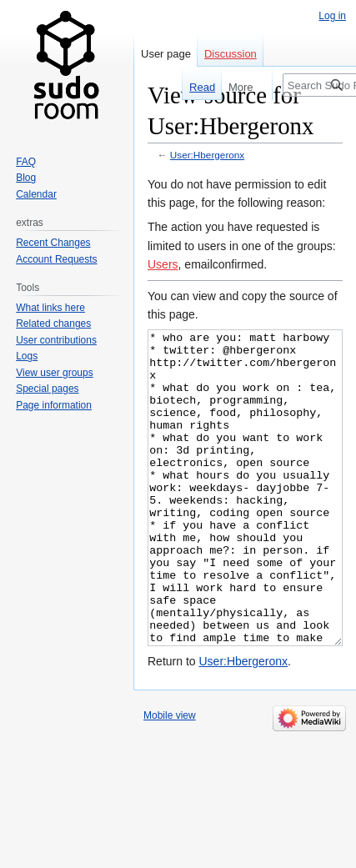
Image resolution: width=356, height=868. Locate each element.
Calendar (36, 194)
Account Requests (56, 259)
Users (163, 264)
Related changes (53, 324)
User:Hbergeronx (207, 155)
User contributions (56, 340)
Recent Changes (53, 243)
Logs (27, 356)
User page (166, 54)
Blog (26, 178)
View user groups (55, 373)
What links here (50, 308)
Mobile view (170, 778)
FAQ (26, 162)
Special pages (47, 389)
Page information (54, 405)
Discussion (231, 54)
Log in (332, 16)
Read (199, 87)
